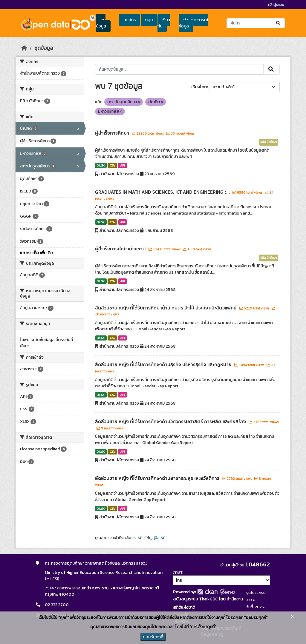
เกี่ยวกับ (164, 23)
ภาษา (178, 572)
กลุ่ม (149, 20)
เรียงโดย (199, 87)
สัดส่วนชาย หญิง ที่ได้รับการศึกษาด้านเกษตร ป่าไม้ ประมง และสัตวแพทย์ (166, 308)
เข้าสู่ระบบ (276, 5)
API (123, 165)
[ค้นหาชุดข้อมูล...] (256, 23)
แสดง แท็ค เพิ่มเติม (36, 253)
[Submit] (279, 23)
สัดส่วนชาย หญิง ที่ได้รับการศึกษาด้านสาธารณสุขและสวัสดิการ (158, 478)
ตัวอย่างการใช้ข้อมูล (193, 23)
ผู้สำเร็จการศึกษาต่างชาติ (121, 249)
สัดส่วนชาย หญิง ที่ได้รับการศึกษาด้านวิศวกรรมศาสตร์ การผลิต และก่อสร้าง (171, 422)
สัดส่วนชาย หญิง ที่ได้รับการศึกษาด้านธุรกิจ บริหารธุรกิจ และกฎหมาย (164, 365)
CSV (113, 165)
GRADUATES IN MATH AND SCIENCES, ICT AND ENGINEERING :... (163, 192)
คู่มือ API (159, 538)
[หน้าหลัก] (24, 48)
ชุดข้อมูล (101, 23)
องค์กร (130, 20)
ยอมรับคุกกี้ (153, 637)
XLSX (101, 165)
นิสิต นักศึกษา (269, 142)
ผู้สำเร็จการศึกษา (113, 133)
